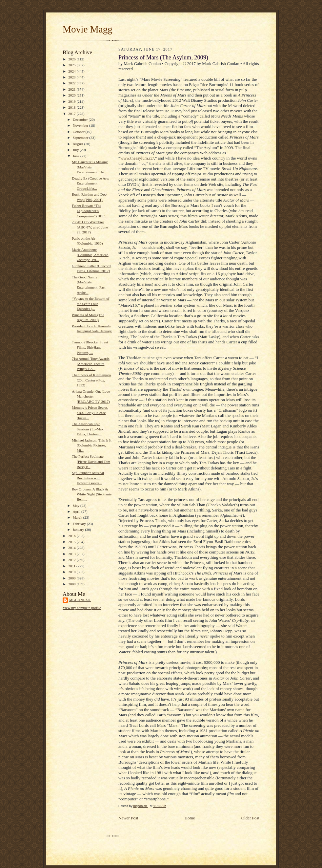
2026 (72, 59)
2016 (72, 536)
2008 (72, 584)
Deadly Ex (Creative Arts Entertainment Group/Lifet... (90, 183)
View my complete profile (82, 608)
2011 (72, 566)
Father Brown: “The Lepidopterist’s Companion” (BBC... (90, 211)
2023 (72, 77)
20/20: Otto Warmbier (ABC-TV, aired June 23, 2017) (90, 227)
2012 (72, 560)
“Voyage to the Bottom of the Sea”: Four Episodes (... (91, 304)
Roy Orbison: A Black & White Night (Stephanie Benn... (92, 494)
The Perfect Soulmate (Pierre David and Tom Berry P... (91, 461)
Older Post (250, 818)
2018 (72, 107)
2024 (72, 71)
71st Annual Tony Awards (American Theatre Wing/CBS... (91, 364)
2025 (72, 65)
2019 (72, 101)
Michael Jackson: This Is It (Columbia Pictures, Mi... (92, 445)
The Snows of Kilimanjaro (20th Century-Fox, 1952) (91, 380)
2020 (72, 95)
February (80, 524)
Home (190, 818)
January (79, 530)
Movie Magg (88, 29)
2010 (72, 572)
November (81, 125)
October (79, 132)
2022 (72, 83)
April (77, 511)
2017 (72, 114)
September (81, 138)
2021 (72, 89)
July (76, 150)
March (78, 517)
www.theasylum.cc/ (137, 158)
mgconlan (80, 600)
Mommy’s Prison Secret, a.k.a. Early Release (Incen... (90, 412)
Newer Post (128, 818)
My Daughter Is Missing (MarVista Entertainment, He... (90, 167)
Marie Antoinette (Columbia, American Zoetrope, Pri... (90, 255)
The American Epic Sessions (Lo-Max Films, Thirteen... (88, 429)
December (81, 119)
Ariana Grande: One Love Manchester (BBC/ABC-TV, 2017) (91, 396)
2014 (72, 548)
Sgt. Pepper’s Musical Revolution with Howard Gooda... (88, 478)
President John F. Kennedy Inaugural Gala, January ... (92, 331)
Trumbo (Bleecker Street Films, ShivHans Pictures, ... (90, 347)
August (79, 144)
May (77, 506)
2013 (72, 554)
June (77, 156)
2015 (72, 542)
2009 (72, 578)
